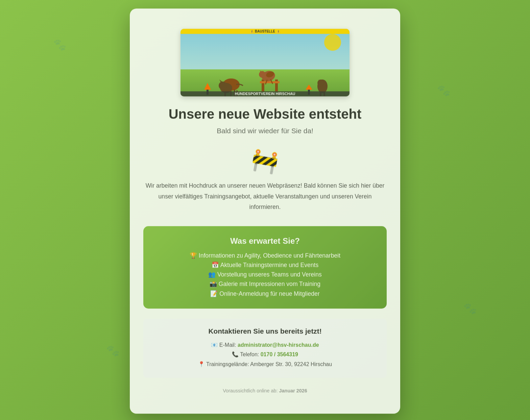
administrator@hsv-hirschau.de (278, 348)
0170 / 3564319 (279, 357)
